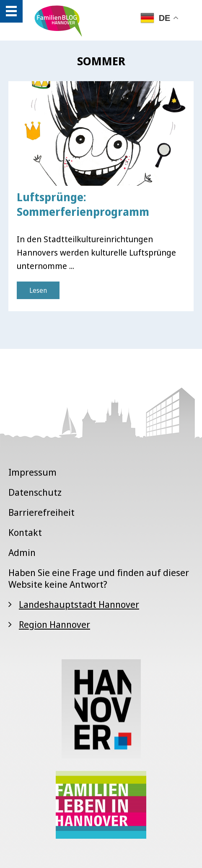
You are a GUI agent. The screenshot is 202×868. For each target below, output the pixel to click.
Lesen (38, 290)
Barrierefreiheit (41, 512)
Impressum (32, 472)
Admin (22, 552)
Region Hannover (54, 624)
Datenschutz (35, 492)
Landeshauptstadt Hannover (79, 604)
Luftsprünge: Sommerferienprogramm (83, 204)
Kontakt (25, 532)
